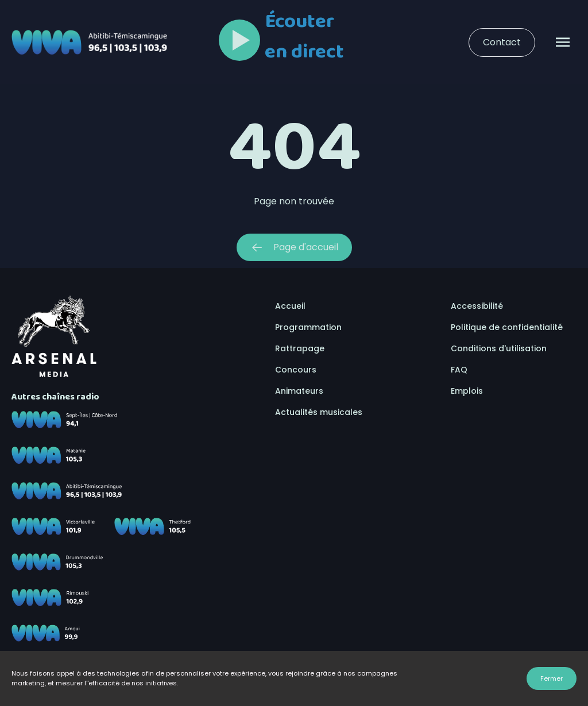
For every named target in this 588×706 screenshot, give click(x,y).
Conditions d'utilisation (499, 348)
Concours (296, 370)
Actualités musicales (319, 412)
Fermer (552, 678)
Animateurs (299, 391)
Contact (502, 42)
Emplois (467, 391)
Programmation (308, 327)
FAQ (459, 370)
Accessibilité (477, 306)
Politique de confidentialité (507, 327)
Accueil (290, 306)
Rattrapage (300, 348)
